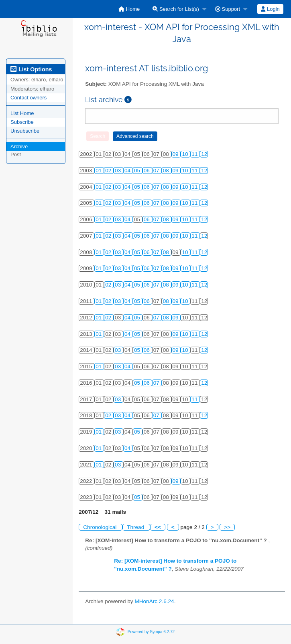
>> (227, 527)
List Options (31, 69)
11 (195, 154)
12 (204, 154)
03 (119, 171)
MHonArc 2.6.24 (154, 601)
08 (167, 171)
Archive (19, 146)
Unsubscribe (25, 131)
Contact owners (28, 98)
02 (109, 171)
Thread (136, 527)
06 (148, 171)
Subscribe (22, 122)
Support (228, 9)
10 (186, 154)
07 (157, 171)
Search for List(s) (176, 9)
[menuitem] (129, 9)
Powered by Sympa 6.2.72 (151, 631)
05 (138, 171)
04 (128, 171)
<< (158, 527)
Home (129, 9)
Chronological (101, 527)
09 (176, 154)
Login (270, 9)
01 (99, 171)
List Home (22, 113)
